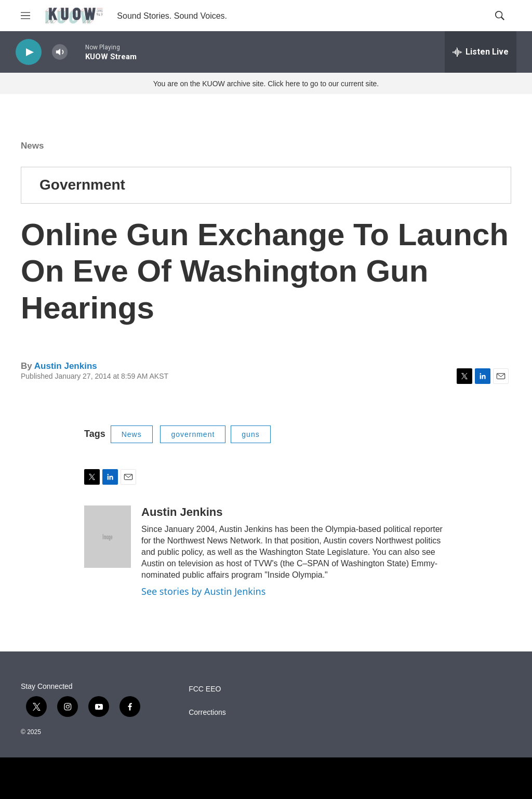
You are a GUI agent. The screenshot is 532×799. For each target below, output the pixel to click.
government (193, 434)
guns (250, 434)
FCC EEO (205, 689)
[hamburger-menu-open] (25, 16)
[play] (29, 52)
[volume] (60, 52)
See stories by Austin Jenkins (203, 591)
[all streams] (481, 52)
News (32, 146)
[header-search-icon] (500, 16)
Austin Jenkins (66, 366)
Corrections (207, 713)
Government (82, 185)
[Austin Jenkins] (108, 537)
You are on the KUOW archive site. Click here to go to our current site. (266, 84)
